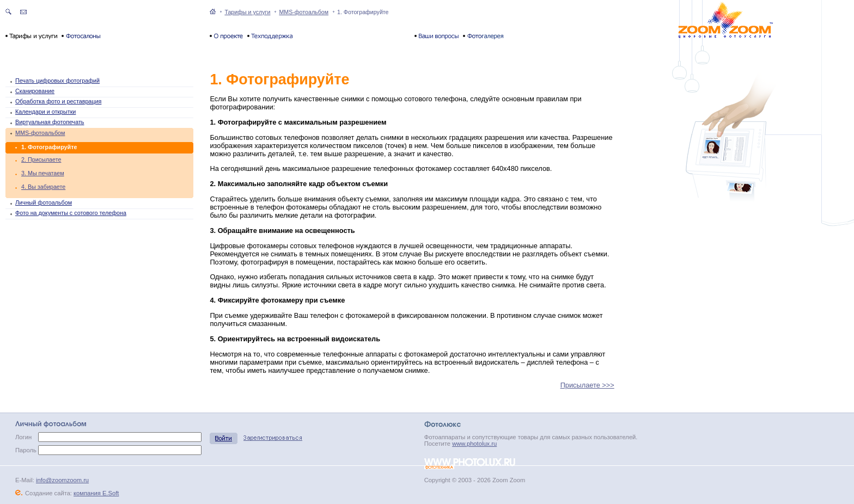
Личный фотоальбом (44, 202)
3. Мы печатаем (43, 173)
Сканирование (35, 91)
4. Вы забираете (43, 187)
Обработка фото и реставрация (58, 101)
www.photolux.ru (474, 444)
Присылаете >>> (587, 385)
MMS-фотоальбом (304, 12)
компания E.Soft (96, 493)
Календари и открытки (45, 112)
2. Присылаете (41, 159)
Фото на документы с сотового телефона (71, 213)
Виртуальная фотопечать (50, 122)
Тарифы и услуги (247, 12)
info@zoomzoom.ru (62, 480)
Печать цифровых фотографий (57, 81)
